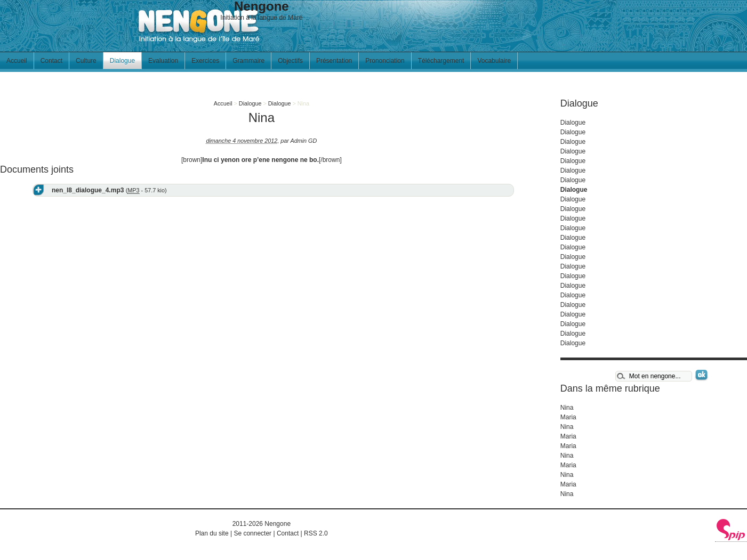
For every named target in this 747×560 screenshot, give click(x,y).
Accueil (17, 61)
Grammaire (248, 61)
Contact (51, 61)
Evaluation (163, 61)
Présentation (334, 61)
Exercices (205, 61)
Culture (86, 61)
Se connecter (252, 533)
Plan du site (212, 533)
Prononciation (385, 61)
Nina (567, 408)
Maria (568, 417)
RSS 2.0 (316, 533)
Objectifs (290, 61)
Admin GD (303, 141)
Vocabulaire (494, 61)
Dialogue (122, 61)
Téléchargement (441, 61)
